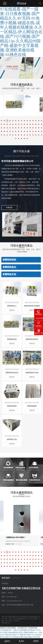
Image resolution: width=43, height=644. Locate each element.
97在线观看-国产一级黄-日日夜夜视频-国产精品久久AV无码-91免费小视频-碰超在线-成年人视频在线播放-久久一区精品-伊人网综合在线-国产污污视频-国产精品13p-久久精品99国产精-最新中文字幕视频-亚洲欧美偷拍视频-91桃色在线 (21, 32)
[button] (19, 77)
